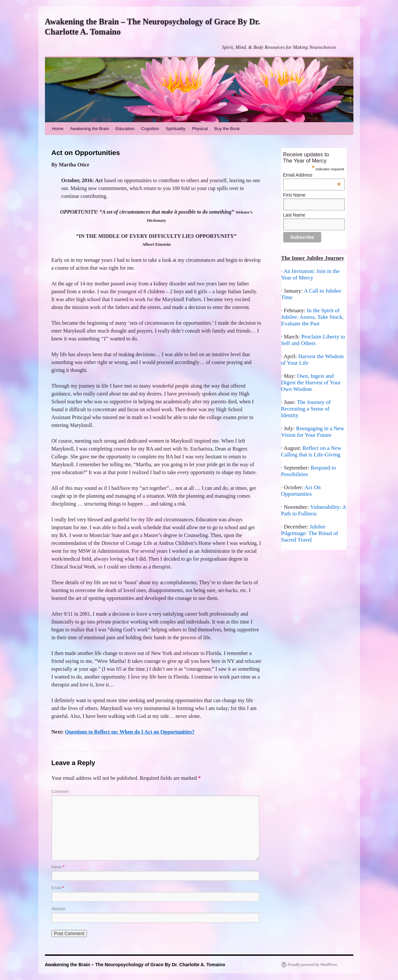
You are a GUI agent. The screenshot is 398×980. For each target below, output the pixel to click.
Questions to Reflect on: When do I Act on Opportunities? (130, 732)
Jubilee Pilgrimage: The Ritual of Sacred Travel (310, 533)
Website (59, 909)
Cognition (150, 129)
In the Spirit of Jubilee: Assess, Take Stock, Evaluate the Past (313, 317)
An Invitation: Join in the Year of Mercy (311, 274)
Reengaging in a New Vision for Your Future (313, 432)
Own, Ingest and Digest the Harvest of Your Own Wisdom (311, 383)
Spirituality (176, 129)
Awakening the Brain (89, 129)
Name (58, 867)
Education (125, 129)
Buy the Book (227, 129)
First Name (294, 195)
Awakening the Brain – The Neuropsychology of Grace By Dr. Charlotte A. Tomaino (135, 965)
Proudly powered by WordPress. (313, 965)
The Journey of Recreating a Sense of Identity (306, 409)
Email (58, 888)
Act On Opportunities (301, 491)
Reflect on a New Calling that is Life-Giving (311, 451)
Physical (200, 129)
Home (58, 129)
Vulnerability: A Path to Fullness (314, 510)
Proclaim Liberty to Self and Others (313, 340)
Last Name (294, 215)
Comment (60, 792)
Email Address (312, 175)
